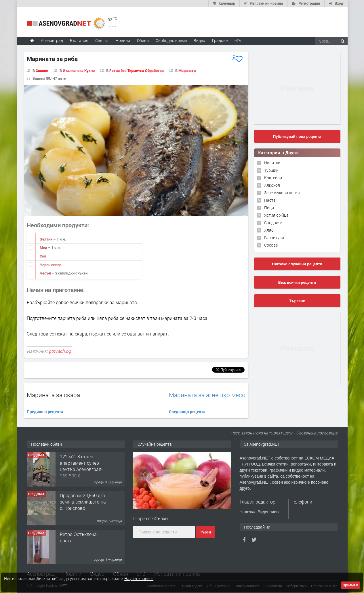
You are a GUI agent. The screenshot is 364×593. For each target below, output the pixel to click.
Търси (205, 532)
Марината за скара (53, 395)
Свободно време (171, 40)
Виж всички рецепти (297, 282)
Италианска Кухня (79, 70)
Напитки (272, 163)
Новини (123, 40)
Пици (269, 208)
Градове (220, 40)
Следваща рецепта (187, 412)
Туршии (271, 170)
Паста (270, 200)
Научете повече (139, 578)
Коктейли (273, 178)
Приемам (350, 585)
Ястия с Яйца (276, 215)
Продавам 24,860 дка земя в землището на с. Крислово (83, 502)
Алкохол (272, 185)
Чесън (46, 273)
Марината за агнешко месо (207, 395)
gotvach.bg (60, 351)
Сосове (42, 70)
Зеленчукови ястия (282, 193)
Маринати (187, 70)
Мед (44, 247)
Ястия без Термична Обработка (137, 70)
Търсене (297, 301)
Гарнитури (274, 238)
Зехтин (46, 239)
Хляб (269, 230)
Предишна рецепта (45, 412)
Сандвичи (273, 223)
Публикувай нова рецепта (297, 137)
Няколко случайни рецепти (297, 264)
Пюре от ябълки (150, 518)
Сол (43, 256)
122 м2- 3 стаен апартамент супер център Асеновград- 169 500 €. (81, 466)
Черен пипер (50, 265)
